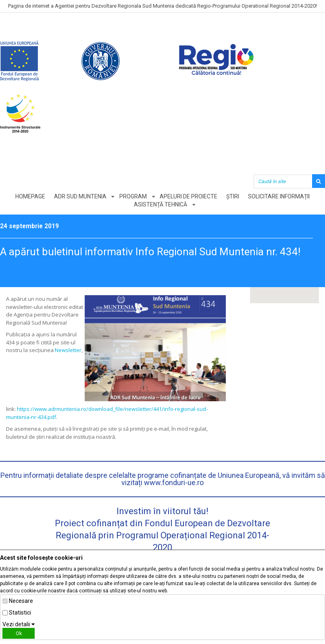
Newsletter (68, 350)
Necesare (21, 601)
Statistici (20, 613)
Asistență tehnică (160, 204)
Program (133, 196)
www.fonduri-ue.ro (174, 482)
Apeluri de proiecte (189, 196)
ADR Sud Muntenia (80, 196)
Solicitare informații (280, 196)
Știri (233, 196)
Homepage (29, 196)
